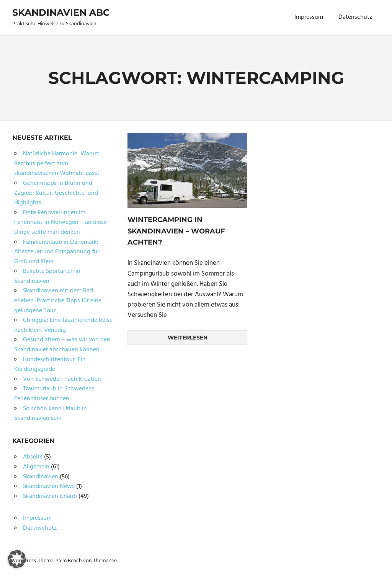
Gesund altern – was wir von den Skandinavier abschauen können (62, 345)
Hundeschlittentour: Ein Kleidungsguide (50, 365)
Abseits (33, 457)
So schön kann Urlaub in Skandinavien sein (51, 414)
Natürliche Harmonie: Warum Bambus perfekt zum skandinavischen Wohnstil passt (57, 164)
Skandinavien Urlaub (50, 496)
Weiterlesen (188, 338)
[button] (17, 559)
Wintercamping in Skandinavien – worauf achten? (176, 231)
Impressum (309, 17)
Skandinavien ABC (61, 12)
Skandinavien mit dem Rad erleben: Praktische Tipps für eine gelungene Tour (58, 301)
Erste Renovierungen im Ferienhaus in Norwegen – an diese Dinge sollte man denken (60, 223)
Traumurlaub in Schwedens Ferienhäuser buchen (54, 394)
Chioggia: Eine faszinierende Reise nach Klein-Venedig (63, 325)
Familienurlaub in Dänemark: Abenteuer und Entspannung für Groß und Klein (57, 252)
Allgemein (36, 467)
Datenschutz (355, 17)
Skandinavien (41, 477)
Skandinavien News (49, 486)
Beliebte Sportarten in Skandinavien (47, 276)
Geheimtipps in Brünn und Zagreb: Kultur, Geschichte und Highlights (56, 193)
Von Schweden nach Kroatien (62, 379)
